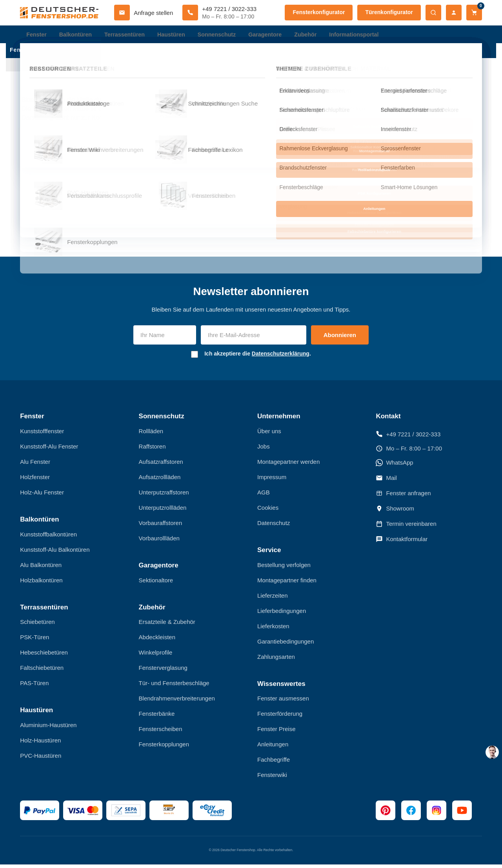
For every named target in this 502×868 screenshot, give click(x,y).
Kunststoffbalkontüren (48, 538)
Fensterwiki (272, 778)
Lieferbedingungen (282, 614)
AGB (264, 496)
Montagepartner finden (287, 584)
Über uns (269, 435)
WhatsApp (394, 466)
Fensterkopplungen (164, 748)
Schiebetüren (37, 625)
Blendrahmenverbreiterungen (177, 702)
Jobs (264, 450)
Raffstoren (152, 450)
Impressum (272, 480)
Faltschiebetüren (42, 671)
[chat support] (492, 752)
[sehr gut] (292, 155)
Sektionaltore (156, 584)
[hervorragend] (304, 155)
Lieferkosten (273, 630)
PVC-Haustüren (41, 759)
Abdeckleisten (157, 641)
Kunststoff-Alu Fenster (49, 450)
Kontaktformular (402, 543)
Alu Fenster (35, 465)
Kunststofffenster (42, 435)
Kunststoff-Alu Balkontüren (55, 553)
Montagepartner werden (288, 465)
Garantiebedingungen (286, 645)
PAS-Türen (34, 687)
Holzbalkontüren (41, 584)
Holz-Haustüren (40, 744)
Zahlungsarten (276, 660)
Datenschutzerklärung (281, 357)
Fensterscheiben (161, 732)
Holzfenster (35, 480)
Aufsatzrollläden (160, 480)
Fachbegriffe (274, 763)
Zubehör (316, 35)
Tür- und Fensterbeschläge (174, 687)
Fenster (37, 35)
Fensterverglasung (163, 671)
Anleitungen (273, 748)
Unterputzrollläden (163, 511)
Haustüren (176, 35)
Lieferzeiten (273, 599)
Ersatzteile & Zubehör (167, 625)
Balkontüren (77, 35)
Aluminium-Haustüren (48, 728)
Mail (386, 481)
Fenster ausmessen (283, 702)
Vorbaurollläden (159, 542)
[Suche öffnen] (433, 13)
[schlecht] (257, 155)
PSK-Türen (35, 641)
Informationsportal (366, 35)
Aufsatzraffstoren (161, 465)
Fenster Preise (276, 732)
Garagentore (274, 35)
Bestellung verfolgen (284, 568)
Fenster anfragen (403, 497)
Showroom (395, 512)
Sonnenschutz (224, 35)
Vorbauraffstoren (161, 526)
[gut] (280, 155)
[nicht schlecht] (269, 155)
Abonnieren (340, 338)
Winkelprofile (156, 656)
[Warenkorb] (474, 13)
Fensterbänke (157, 717)
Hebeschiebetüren (44, 656)
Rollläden (151, 435)
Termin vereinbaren (406, 527)
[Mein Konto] (454, 13)
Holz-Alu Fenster (42, 496)
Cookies (268, 511)
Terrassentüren (128, 35)
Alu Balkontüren (41, 568)
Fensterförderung (280, 717)
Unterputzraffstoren (164, 496)
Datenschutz (274, 526)
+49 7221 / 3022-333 (408, 438)
